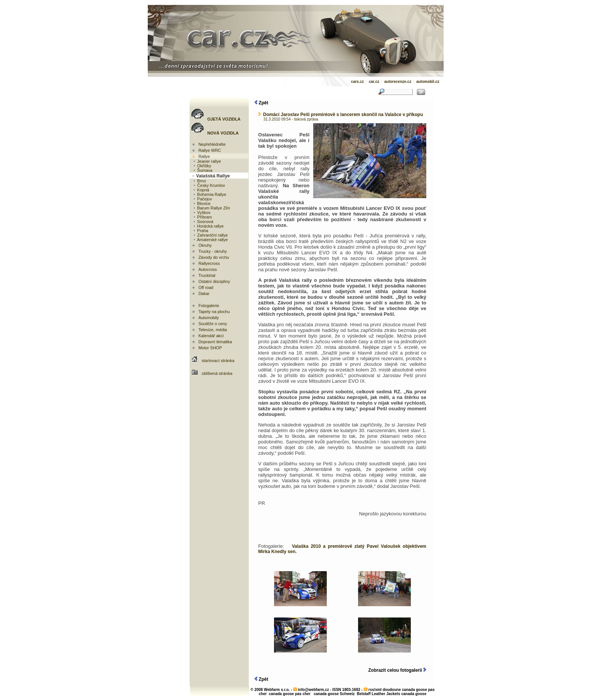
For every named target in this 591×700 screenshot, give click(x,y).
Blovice (202, 203)
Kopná (201, 190)
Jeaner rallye (207, 161)
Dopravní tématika (215, 342)
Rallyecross (209, 263)
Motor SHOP (210, 348)
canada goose (414, 694)
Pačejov (202, 199)
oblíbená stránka (217, 373)
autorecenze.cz (398, 82)
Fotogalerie (209, 306)
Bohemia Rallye (209, 194)
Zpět (261, 103)
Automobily (208, 318)
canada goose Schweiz (334, 694)
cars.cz (357, 82)
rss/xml (375, 690)
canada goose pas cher (290, 694)
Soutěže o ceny (213, 324)
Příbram (202, 217)
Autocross (207, 269)
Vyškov (201, 212)
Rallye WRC (210, 150)
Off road (206, 287)
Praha (200, 231)
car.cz (374, 82)
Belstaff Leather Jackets (379, 694)
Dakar (204, 293)
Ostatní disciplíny (214, 281)
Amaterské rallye (210, 240)
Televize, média (213, 330)
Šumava (202, 170)
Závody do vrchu (214, 257)
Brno (199, 181)
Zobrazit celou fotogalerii (397, 670)
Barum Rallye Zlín (211, 208)
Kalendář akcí (211, 336)
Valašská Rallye (211, 176)
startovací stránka (218, 361)
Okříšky (202, 166)
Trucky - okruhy (212, 251)
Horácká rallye (208, 226)
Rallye (204, 156)
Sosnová (203, 222)
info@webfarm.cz (313, 690)
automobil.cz (428, 82)
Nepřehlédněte (212, 144)
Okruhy (205, 245)
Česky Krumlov (209, 185)
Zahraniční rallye (210, 235)
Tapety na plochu (214, 312)
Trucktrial (207, 275)
